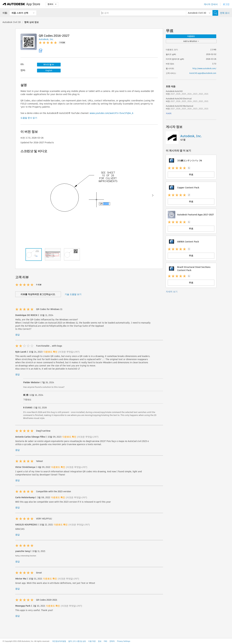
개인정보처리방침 (59, 641)
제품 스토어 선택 (20, 13)
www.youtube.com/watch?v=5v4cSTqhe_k (112, 113)
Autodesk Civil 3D (12, 22)
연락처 (112, 641)
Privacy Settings (124, 641)
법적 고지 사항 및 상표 (77, 641)
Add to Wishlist (191, 41)
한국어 (52, 4)
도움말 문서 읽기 (29, 118)
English (49, 70)
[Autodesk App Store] (21, 4)
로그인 (226, 4)
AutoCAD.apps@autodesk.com (203, 73)
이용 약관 (92, 641)
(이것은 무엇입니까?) (69, 352)
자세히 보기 (172, 292)
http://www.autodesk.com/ (204, 68)
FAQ (105, 641)
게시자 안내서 (211, 4)
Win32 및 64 (49, 64)
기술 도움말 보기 (73, 294)
